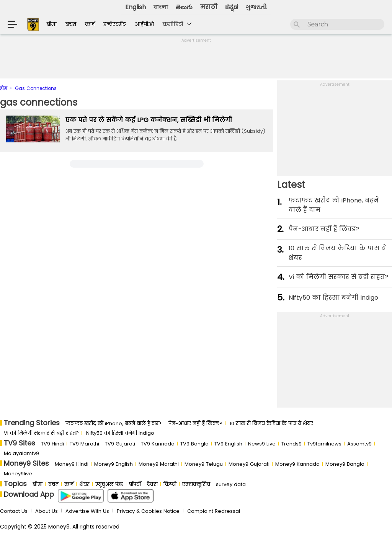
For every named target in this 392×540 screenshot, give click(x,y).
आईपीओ (144, 24)
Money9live (18, 474)
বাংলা (161, 7)
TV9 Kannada (158, 444)
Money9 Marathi (159, 464)
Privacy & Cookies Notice (148, 511)
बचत (71, 24)
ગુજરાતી (256, 7)
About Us (47, 511)
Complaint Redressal (214, 511)
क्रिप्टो (170, 484)
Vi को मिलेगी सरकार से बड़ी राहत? (338, 277)
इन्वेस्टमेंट (115, 24)
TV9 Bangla (194, 444)
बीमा (52, 24)
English (136, 7)
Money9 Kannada (297, 464)
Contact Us (14, 511)
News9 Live (262, 444)
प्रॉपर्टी (135, 484)
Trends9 (292, 444)
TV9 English (228, 444)
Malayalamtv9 (21, 453)
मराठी (209, 7)
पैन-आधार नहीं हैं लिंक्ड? (324, 229)
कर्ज (90, 24)
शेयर (84, 484)
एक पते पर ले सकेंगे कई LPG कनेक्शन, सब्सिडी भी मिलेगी (149, 120)
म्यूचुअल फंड (109, 484)
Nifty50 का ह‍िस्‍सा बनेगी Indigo (333, 298)
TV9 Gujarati (120, 444)
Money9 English (114, 464)
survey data (231, 484)
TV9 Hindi (52, 444)
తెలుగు (184, 7)
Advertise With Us (87, 511)
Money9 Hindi (72, 464)
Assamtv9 (359, 444)
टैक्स (152, 484)
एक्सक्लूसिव (196, 484)
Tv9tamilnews (324, 444)
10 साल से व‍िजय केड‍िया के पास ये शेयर (337, 253)
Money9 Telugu (204, 464)
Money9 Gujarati (249, 464)
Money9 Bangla (345, 464)
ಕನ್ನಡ (232, 7)
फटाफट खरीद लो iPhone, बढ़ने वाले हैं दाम (334, 205)
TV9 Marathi (84, 444)
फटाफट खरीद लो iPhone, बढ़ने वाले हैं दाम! (113, 423)
